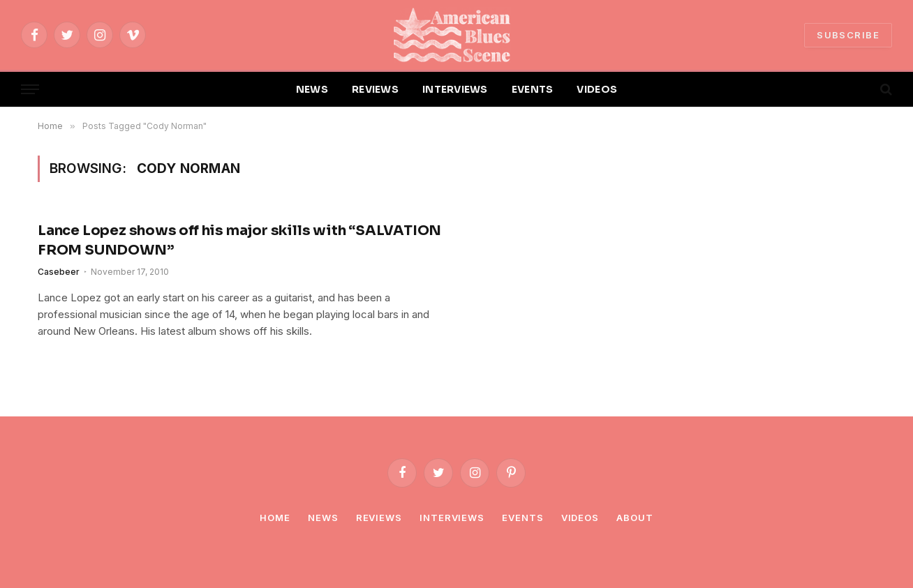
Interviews (452, 518)
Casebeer (59, 272)
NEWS (312, 89)
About (635, 518)
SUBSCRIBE (848, 35)
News (323, 518)
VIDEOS (597, 89)
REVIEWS (375, 89)
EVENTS (533, 89)
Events (522, 518)
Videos (580, 518)
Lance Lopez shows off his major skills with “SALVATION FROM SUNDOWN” (239, 240)
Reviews (379, 518)
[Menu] (30, 90)
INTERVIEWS (455, 89)
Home (275, 518)
